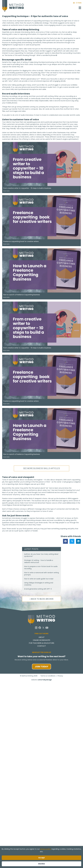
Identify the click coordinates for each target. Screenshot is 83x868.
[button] (36, 628)
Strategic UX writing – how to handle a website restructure (39, 561)
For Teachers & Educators (41, 643)
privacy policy (45, 849)
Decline (41, 864)
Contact (42, 646)
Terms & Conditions (48, 676)
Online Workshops (41, 640)
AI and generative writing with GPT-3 (38, 589)
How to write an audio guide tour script (39, 579)
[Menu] (80, 8)
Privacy (60, 676)
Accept (42, 858)
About (42, 637)
